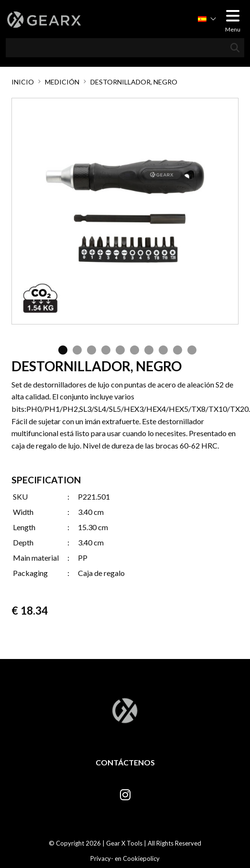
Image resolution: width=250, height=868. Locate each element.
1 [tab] (61, 348)
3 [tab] (89, 348)
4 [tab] (104, 348)
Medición (62, 82)
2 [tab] (75, 348)
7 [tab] (147, 348)
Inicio (23, 82)
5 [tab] (118, 348)
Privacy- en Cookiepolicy (125, 858)
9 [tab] (175, 348)
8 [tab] (161, 348)
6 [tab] (132, 348)
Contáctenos (125, 762)
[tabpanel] (125, 211)
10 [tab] (190, 348)
